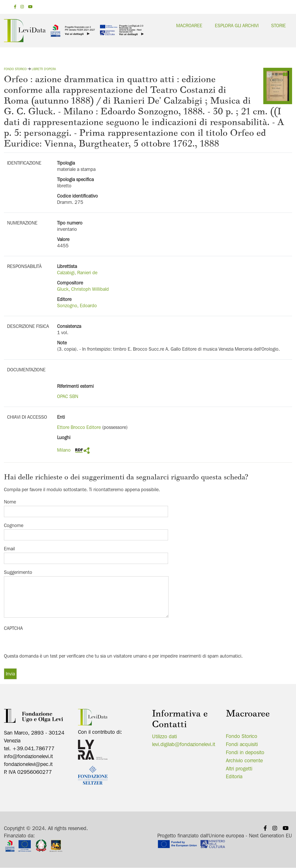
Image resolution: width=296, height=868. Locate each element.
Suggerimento (18, 572)
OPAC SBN (68, 396)
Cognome (14, 525)
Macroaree (189, 26)
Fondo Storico (242, 736)
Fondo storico (15, 69)
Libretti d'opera (44, 69)
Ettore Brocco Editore (79, 427)
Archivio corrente (244, 760)
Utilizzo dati (164, 736)
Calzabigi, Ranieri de (77, 273)
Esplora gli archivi (237, 26)
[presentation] (44, 642)
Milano (64, 450)
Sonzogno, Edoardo (77, 306)
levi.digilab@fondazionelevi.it (184, 744)
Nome (10, 502)
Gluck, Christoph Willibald (83, 289)
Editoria (234, 776)
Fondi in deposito (245, 752)
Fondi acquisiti (242, 744)
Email (9, 549)
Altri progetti (239, 769)
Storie (278, 26)
